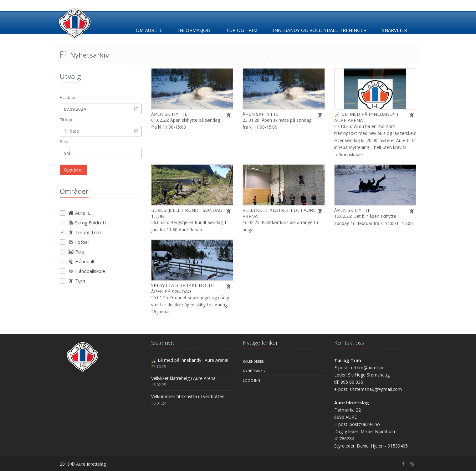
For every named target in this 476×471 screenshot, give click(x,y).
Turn (72, 281)
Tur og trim (242, 30)
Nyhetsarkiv (254, 371)
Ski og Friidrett (83, 223)
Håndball (77, 261)
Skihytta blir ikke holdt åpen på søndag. (183, 288)
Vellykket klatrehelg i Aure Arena (183, 378)
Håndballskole (82, 271)
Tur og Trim (80, 232)
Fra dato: (68, 97)
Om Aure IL (149, 30)
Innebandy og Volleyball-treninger (320, 30)
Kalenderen (254, 361)
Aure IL (75, 213)
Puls (72, 252)
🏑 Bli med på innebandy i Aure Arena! (190, 360)
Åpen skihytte (169, 114)
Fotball (75, 242)
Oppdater (73, 170)
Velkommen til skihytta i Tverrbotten (188, 396)
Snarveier (395, 30)
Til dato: (67, 120)
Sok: (64, 141)
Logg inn (251, 380)
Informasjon (194, 30)
